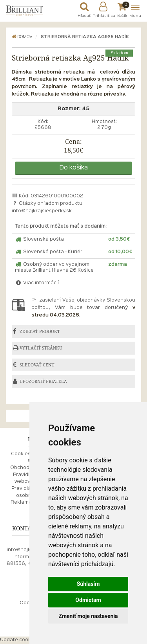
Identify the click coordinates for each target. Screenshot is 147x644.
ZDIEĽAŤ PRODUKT (40, 331)
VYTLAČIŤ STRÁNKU (41, 348)
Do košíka (74, 168)
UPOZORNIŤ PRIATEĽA (43, 381)
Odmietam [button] (88, 600)
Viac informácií (37, 283)
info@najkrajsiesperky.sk (42, 211)
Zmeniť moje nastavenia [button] (88, 616)
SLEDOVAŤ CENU (37, 365)
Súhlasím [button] (88, 584)
